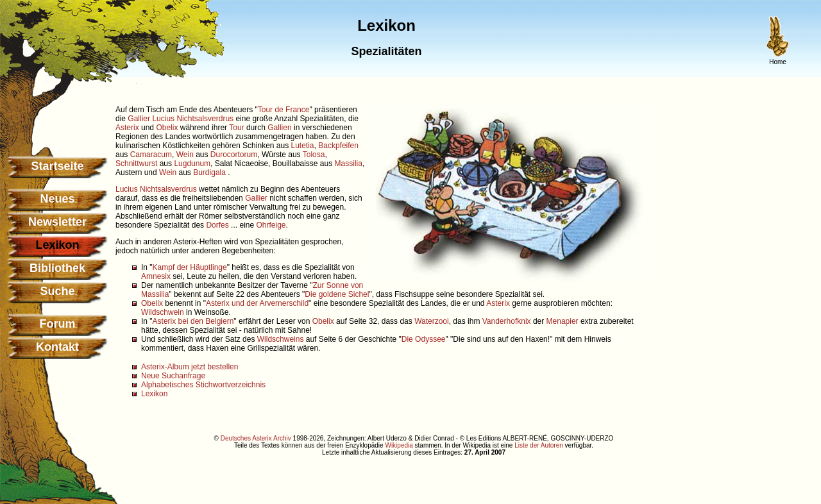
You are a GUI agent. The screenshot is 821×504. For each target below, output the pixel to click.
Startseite (57, 166)
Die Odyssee (424, 339)
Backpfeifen (338, 146)
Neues (57, 199)
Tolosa (314, 155)
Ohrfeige (271, 225)
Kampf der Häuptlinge (190, 267)
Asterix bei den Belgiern (193, 321)
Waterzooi (432, 321)
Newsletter (57, 222)
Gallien (279, 128)
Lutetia (303, 146)
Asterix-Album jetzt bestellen (190, 367)
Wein (185, 155)
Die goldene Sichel (337, 294)
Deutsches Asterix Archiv (256, 438)
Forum (58, 324)
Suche (57, 291)
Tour (236, 128)
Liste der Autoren (539, 445)
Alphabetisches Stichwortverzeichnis (203, 385)
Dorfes (217, 225)
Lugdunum (192, 164)
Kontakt (57, 347)
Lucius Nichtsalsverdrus (193, 119)
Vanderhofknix (507, 321)
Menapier (563, 321)
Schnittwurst (136, 164)
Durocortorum (234, 155)
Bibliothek (57, 268)
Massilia (349, 164)
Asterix (127, 128)
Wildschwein (163, 312)
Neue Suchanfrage (173, 376)
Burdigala (210, 172)
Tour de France (284, 110)
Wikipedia (399, 445)
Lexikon (154, 394)
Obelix (167, 128)
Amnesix (156, 276)
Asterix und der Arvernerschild (257, 303)
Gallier (139, 119)
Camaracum (151, 155)
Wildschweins (281, 339)
